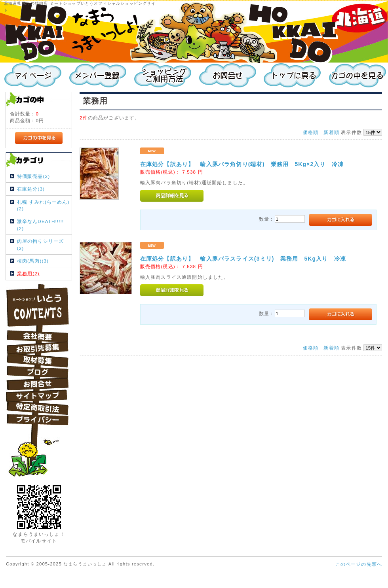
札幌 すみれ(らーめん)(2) (43, 205)
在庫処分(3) (31, 189)
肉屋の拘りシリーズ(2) (40, 244)
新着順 (331, 132)
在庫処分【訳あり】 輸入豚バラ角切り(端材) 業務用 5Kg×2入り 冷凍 (242, 164)
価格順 (311, 132)
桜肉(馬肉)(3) (33, 261)
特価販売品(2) (33, 176)
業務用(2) (28, 273)
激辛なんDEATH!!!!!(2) (41, 225)
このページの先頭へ (359, 564)
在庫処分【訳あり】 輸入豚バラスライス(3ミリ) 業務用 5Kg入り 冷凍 (243, 259)
